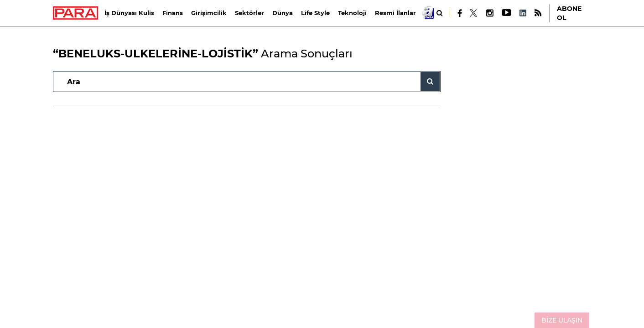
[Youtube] (506, 13)
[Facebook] (460, 13)
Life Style (315, 13)
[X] (474, 13)
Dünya (283, 13)
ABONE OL (569, 13)
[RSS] (538, 13)
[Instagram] (489, 13)
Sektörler (249, 13)
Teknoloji (352, 13)
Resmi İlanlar (395, 13)
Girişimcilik (209, 13)
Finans (173, 13)
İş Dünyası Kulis (129, 13)
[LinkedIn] (523, 13)
